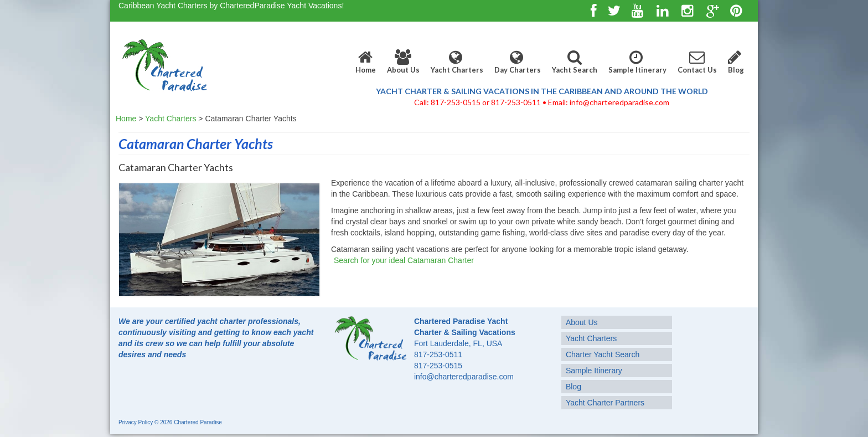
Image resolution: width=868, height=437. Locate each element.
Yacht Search (575, 62)
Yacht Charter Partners (605, 403)
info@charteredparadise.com (464, 377)
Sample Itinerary (637, 62)
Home (366, 62)
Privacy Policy (136, 422)
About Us (403, 62)
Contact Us (697, 62)
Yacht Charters (457, 62)
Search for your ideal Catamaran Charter (404, 260)
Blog (736, 62)
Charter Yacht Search (603, 354)
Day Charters (518, 62)
